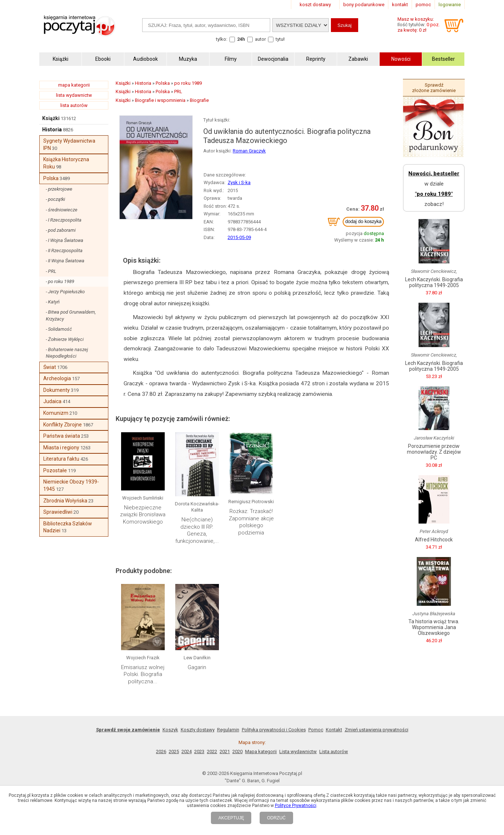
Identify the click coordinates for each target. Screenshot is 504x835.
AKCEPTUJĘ (231, 818)
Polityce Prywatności (296, 806)
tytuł (280, 39)
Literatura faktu (61, 459)
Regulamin (228, 730)
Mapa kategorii (261, 751)
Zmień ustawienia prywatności (377, 730)
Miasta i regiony (61, 448)
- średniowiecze (62, 210)
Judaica (52, 401)
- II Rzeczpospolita (64, 250)
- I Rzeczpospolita (64, 220)
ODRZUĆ (276, 818)
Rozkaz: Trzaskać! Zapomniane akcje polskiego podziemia (251, 522)
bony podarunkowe (364, 5)
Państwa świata (62, 436)
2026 (161, 751)
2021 (225, 751)
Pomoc (316, 730)
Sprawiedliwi (58, 512)
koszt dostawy (315, 5)
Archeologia (57, 378)
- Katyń (53, 302)
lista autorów (74, 105)
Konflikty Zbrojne (63, 425)
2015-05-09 (239, 237)
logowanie (450, 5)
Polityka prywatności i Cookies (274, 730)
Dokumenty (57, 390)
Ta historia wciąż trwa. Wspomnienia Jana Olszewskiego (434, 627)
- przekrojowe (59, 189)
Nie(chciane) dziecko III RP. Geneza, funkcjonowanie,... (197, 530)
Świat (50, 367)
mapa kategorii (74, 85)
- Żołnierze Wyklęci (65, 339)
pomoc (423, 5)
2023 (199, 751)
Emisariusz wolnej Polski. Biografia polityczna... (143, 674)
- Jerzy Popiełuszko (65, 292)
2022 (212, 751)
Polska (51, 178)
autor (260, 39)
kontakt (400, 5)
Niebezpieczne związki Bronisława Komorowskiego (143, 515)
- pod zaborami (61, 230)
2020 (237, 751)
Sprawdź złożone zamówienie (434, 88)
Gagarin (197, 667)
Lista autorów (334, 751)
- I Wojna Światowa (65, 240)
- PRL (51, 271)
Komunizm (56, 413)
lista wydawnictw (74, 95)
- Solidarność (59, 329)
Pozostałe (55, 470)
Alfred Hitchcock (434, 540)
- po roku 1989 (60, 281)
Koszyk (170, 730)
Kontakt (334, 730)
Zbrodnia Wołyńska (65, 501)
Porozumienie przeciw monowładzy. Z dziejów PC (434, 452)
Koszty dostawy (198, 730)
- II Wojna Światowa (65, 261)
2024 (187, 751)
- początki (55, 199)
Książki (51, 118)
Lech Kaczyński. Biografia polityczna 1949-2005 (434, 282)
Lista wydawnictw (298, 751)
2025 (174, 751)
